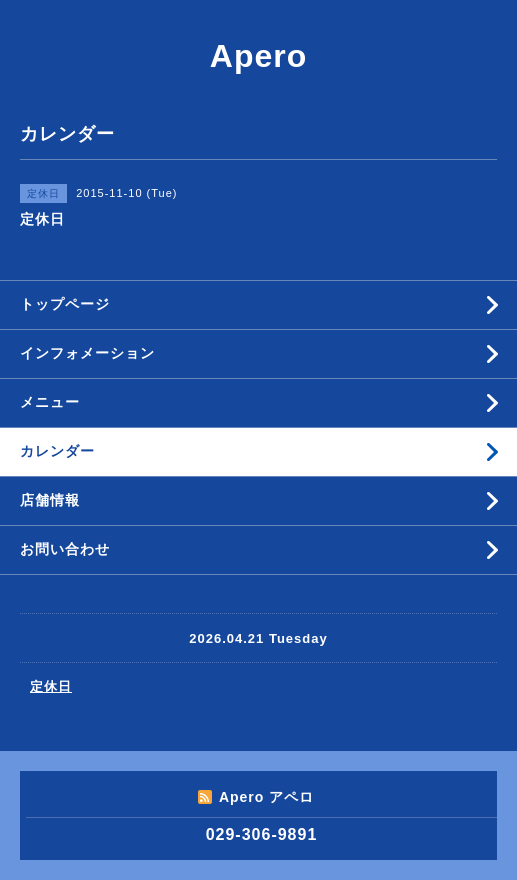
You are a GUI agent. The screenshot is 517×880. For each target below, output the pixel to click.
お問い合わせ (65, 549)
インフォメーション (87, 353)
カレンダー (57, 451)
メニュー (50, 402)
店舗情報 (50, 500)
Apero (258, 56)
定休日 (51, 686)
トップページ (65, 304)
